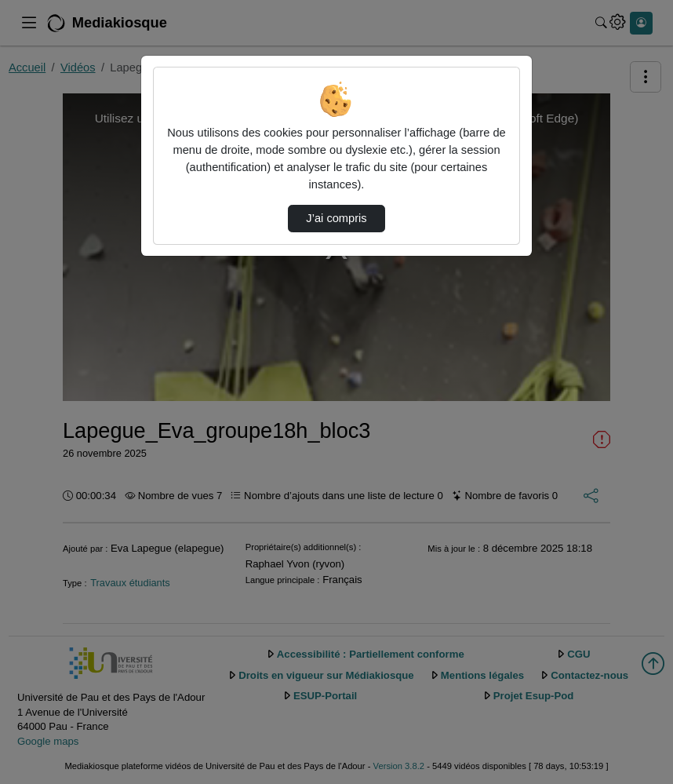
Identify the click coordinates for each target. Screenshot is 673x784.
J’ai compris (336, 218)
